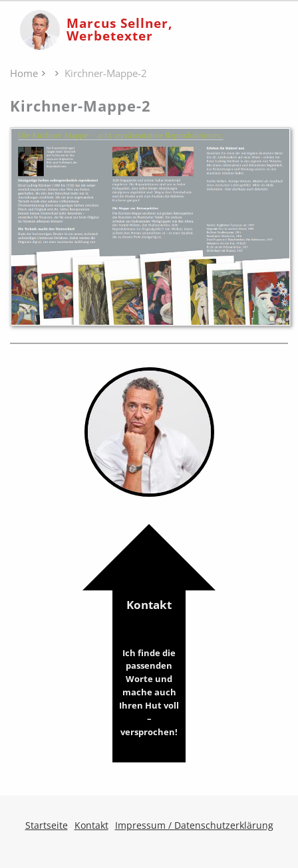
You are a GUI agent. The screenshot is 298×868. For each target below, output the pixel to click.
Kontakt (149, 668)
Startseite (47, 825)
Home (24, 73)
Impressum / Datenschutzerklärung (194, 825)
